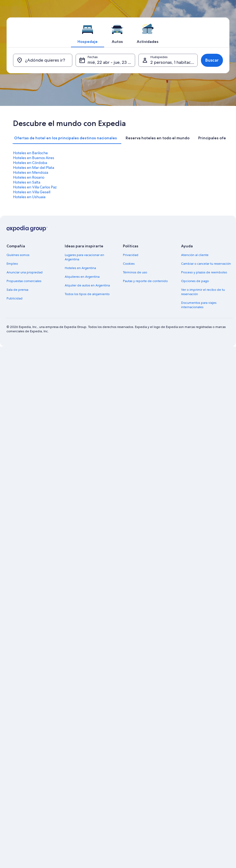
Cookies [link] (129, 264)
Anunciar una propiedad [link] (25, 272)
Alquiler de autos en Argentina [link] (87, 285)
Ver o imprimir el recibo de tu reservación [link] (203, 292)
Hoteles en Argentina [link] (80, 268)
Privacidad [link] (131, 255)
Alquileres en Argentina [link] (82, 277)
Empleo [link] (12, 264)
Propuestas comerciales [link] (24, 281)
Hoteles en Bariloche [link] (30, 153)
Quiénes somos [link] (18, 255)
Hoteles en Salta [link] (27, 182)
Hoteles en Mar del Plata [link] (34, 168)
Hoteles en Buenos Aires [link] (34, 158)
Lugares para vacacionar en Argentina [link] (84, 257)
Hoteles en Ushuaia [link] (29, 197)
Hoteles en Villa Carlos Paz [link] (35, 187)
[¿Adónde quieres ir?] (43, 60)
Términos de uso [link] (135, 272)
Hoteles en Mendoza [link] (31, 172)
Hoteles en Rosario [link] (29, 177)
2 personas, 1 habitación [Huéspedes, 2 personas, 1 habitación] (174, 62)
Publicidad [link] (15, 298)
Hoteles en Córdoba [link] (30, 163)
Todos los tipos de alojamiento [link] (87, 294)
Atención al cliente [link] (195, 255)
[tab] (88, 32)
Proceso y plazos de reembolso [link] (204, 272)
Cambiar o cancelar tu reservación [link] (206, 264)
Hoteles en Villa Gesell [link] (32, 192)
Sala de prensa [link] (17, 290)
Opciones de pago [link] (195, 281)
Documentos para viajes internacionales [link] (199, 305)
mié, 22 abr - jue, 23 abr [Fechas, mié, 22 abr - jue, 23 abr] (111, 62)
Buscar (212, 60)
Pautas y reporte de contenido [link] (145, 281)
